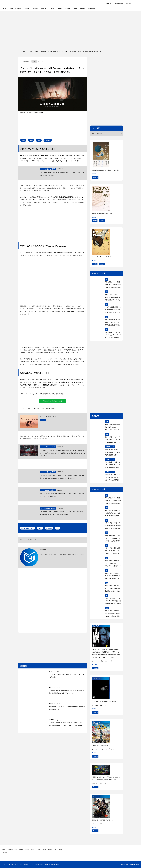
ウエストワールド (35, 540)
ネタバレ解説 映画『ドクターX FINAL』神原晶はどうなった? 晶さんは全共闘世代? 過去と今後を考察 (113, 538)
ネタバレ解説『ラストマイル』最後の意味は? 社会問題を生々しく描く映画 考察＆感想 (113, 526)
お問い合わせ (81, 554)
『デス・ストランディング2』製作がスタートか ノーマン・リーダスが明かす (66, 676)
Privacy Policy (119, 4)
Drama (44, 9)
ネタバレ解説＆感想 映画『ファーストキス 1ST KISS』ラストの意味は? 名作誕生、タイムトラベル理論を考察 (113, 564)
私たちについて (14, 864)
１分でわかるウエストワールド (49, 416)
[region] (70, 30)
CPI (138, 864)
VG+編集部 (26, 61)
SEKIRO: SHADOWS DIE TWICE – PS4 (103, 820)
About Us (109, 4)
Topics (82, 9)
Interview (92, 9)
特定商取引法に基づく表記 (52, 864)
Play (75, 9)
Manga (68, 9)
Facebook (50, 528)
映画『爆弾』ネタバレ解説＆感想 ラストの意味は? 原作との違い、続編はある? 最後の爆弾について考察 (113, 285)
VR (29, 540)
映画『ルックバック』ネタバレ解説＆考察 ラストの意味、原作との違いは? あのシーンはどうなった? (113, 513)
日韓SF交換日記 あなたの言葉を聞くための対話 (106, 170)
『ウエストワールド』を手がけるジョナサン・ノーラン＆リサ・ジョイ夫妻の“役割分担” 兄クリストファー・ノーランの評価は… (61, 513)
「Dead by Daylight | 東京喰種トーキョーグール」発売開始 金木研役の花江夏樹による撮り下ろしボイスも (67, 692)
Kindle (95, 221)
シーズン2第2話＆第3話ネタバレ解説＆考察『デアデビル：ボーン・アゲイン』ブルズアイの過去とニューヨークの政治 (113, 310)
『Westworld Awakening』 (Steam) (52, 401)
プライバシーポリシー (36, 864)
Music (60, 9)
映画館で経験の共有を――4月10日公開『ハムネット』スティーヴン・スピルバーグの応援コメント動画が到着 (112, 427)
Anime (27, 9)
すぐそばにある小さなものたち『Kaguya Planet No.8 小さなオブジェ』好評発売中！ (113, 335)
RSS (58, 528)
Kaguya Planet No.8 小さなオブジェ (102, 213)
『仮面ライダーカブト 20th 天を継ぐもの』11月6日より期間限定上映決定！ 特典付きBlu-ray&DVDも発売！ (113, 323)
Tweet (24, 140)
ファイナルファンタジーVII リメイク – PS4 (104, 701)
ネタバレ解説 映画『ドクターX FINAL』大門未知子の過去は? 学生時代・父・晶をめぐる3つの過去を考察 (113, 601)
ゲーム (23, 540)
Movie (4, 9)
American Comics (15, 9)
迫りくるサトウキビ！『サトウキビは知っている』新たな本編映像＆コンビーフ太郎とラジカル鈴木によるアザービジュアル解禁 (112, 440)
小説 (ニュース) (110, 447)
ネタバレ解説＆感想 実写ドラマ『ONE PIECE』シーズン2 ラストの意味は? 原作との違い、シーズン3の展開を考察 (113, 614)
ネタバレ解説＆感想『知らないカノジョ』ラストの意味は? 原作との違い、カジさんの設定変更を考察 (113, 589)
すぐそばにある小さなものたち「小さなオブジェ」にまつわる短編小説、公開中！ (112, 465)
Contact (128, 4)
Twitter (41, 528)
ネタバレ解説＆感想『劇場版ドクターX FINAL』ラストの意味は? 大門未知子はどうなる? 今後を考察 (113, 551)
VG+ (134, 864)
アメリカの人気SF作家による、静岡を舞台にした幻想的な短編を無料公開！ (112, 452)
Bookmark (48, 140)
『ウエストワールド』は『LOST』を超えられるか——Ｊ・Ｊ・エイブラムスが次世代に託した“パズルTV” (62, 174)
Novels (35, 9)
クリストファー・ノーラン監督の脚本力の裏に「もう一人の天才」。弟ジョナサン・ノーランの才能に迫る (62, 495)
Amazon (43, 420)
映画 (107, 422)
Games (52, 9)
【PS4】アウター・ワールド (100, 745)
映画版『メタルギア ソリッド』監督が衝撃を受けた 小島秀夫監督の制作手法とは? (67, 708)
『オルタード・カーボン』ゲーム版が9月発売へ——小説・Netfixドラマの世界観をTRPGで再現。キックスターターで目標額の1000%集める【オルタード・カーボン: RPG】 (62, 453)
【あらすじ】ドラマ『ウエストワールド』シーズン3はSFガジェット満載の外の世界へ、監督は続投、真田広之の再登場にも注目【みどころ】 (62, 477)
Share (32, 140)
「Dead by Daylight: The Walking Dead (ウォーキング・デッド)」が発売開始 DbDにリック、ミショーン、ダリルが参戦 (66, 724)
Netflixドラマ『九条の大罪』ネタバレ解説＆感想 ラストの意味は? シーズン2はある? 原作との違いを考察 (112, 297)
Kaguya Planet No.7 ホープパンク (101, 257)
